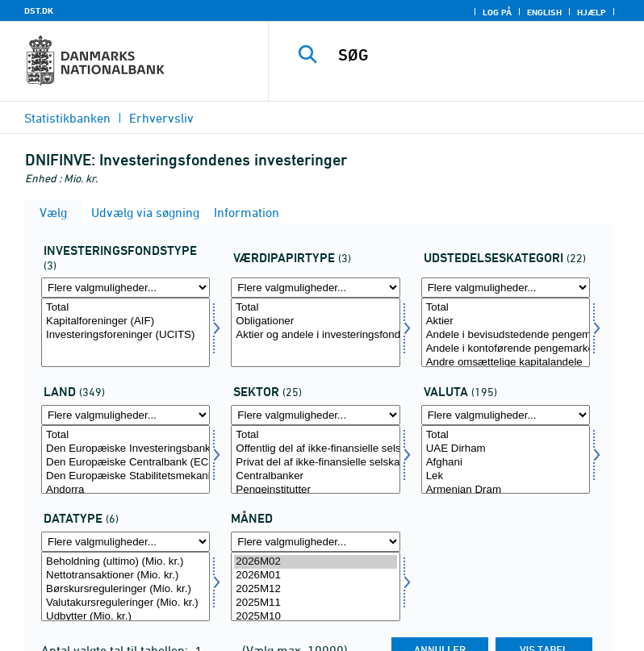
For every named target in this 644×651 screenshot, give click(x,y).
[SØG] (480, 55)
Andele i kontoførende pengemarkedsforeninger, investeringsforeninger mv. (506, 349)
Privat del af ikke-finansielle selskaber (315, 463)
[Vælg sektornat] (315, 460)
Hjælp (592, 12)
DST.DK (39, 10)
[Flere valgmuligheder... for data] (125, 542)
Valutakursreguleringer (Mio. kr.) (125, 603)
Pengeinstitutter (315, 490)
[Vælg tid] (315, 586)
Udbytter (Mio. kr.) (125, 617)
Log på (497, 12)
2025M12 (315, 589)
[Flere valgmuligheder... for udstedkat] (506, 288)
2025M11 (315, 603)
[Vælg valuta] (506, 460)
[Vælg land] (125, 460)
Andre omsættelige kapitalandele (506, 363)
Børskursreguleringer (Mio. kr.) (125, 589)
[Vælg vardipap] (315, 332)
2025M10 (315, 617)
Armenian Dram (506, 490)
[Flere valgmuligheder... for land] (125, 415)
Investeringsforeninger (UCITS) (125, 335)
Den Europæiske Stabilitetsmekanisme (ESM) (125, 476)
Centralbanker (315, 476)
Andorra (125, 490)
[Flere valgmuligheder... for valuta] (506, 415)
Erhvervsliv (161, 118)
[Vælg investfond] (125, 332)
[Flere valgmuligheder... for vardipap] (315, 288)
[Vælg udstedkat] (506, 332)
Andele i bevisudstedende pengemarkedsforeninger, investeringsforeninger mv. (506, 335)
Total (125, 308)
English (544, 12)
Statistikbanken (67, 118)
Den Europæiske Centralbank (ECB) (125, 463)
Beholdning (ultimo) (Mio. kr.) (125, 562)
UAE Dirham (506, 449)
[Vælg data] (125, 586)
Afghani (506, 463)
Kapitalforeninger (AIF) (125, 321)
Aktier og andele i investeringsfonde (315, 335)
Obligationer (315, 321)
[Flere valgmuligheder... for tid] (315, 542)
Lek (506, 476)
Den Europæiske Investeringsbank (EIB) (125, 449)
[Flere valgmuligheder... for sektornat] (315, 415)
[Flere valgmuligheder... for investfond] (125, 288)
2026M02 (315, 562)
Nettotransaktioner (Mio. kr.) (125, 576)
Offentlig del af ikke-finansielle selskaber (315, 449)
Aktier (506, 321)
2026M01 (315, 576)
